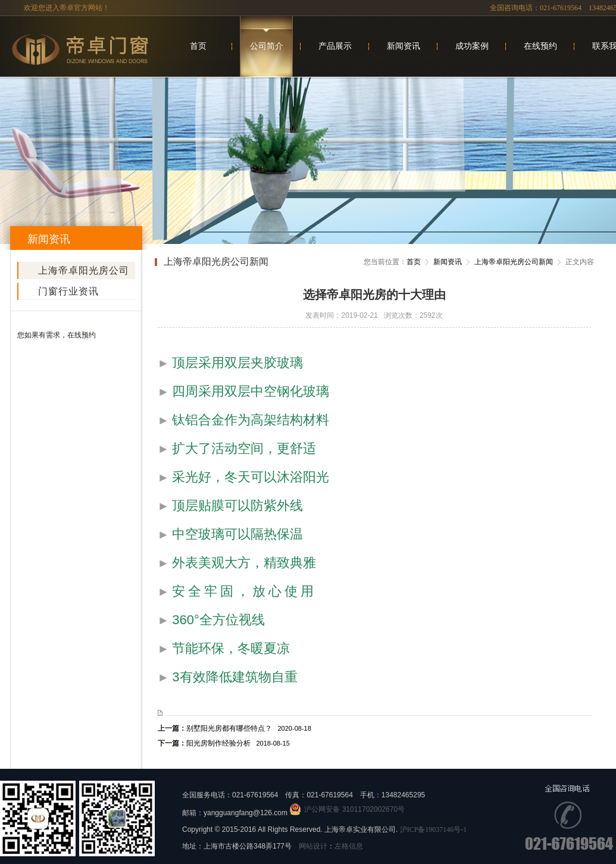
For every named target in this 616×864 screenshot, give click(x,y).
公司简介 (267, 46)
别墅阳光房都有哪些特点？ (249, 728)
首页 (198, 46)
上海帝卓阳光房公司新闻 (84, 272)
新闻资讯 (404, 46)
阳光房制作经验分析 (238, 743)
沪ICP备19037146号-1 (434, 829)
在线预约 (540, 46)
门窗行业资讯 (68, 291)
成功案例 (472, 46)
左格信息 (349, 846)
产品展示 (335, 46)
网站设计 (313, 846)
